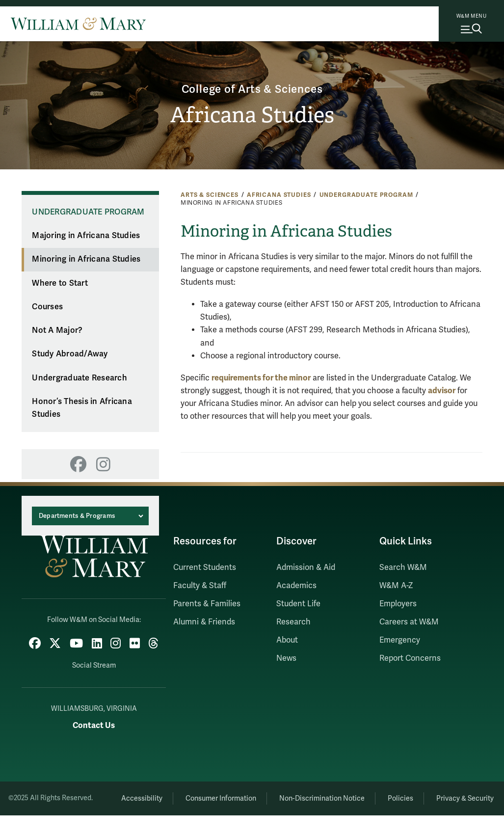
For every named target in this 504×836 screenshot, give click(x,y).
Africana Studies (252, 116)
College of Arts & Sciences (252, 88)
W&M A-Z (396, 586)
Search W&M (403, 567)
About (287, 640)
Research (293, 622)
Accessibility (167, 796)
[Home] (78, 24)
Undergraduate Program (366, 195)
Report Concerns (410, 658)
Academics (296, 586)
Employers (398, 604)
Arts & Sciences (210, 195)
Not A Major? (57, 330)
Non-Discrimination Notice (358, 796)
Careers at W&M (409, 622)
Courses (47, 307)
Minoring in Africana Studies (86, 259)
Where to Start (60, 283)
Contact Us (94, 723)
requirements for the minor (261, 378)
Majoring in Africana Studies (86, 236)
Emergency (400, 640)
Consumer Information (252, 796)
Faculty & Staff (200, 586)
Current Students (205, 567)
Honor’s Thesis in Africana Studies (82, 408)
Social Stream (94, 663)
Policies (443, 796)
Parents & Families (207, 604)
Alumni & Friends (204, 622)
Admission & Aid (306, 567)
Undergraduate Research (80, 378)
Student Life (298, 604)
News (286, 658)
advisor (442, 391)
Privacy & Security (301, 819)
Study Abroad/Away (70, 354)
